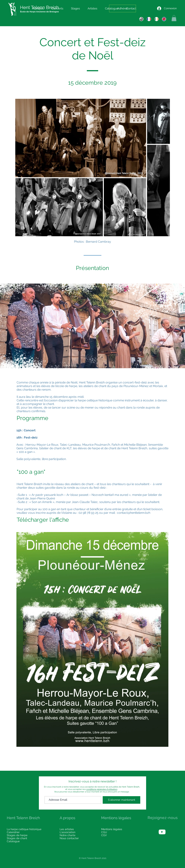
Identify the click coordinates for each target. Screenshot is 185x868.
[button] (174, 18)
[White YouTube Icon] (162, 832)
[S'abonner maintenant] (121, 800)
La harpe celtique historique (24, 829)
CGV (104, 835)
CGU (104, 832)
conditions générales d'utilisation (102, 789)
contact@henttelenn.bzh (134, 513)
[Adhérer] (123, 8)
